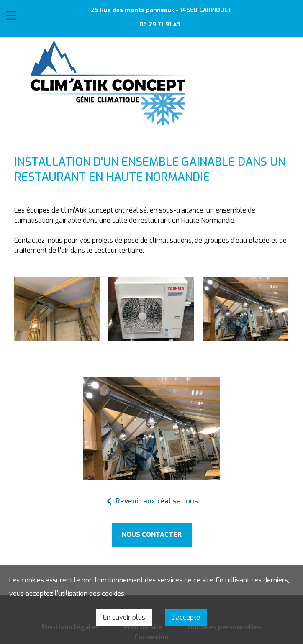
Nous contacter (152, 535)
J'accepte (186, 617)
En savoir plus (124, 617)
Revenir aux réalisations (157, 501)
